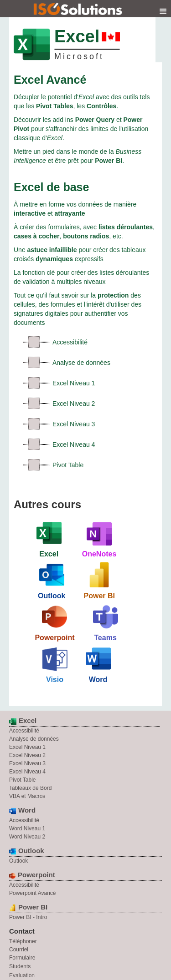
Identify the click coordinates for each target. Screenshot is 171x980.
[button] (163, 11)
